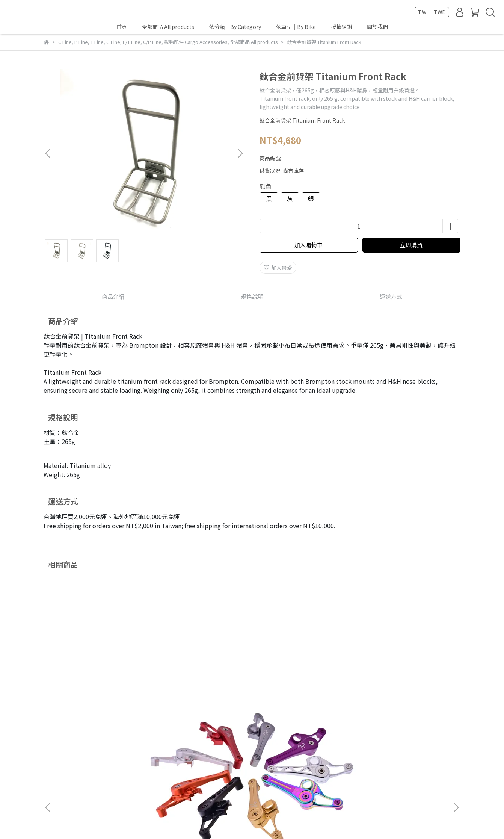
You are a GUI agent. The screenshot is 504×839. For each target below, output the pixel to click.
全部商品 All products (168, 27)
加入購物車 (309, 245)
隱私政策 (169, 749)
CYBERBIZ (257, 820)
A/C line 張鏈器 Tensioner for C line (100, 676)
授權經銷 (341, 27)
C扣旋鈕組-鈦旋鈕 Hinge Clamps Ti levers (303, 676)
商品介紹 (113, 296)
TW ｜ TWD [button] (432, 12)
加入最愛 (278, 268)
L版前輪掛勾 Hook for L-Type (404, 672)
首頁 (122, 27)
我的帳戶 (84, 749)
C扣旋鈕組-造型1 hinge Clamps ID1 (201, 676)
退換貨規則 (117, 749)
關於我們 (377, 27)
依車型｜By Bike (296, 27)
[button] (240, 153)
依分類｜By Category (235, 27)
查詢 (144, 749)
